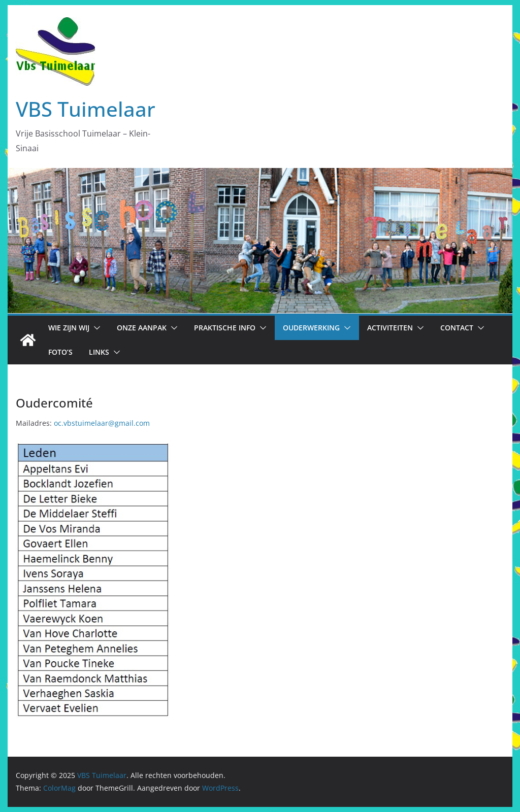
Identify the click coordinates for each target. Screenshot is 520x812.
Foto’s (60, 352)
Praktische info (225, 328)
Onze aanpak (142, 328)
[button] (95, 328)
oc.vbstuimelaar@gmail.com (102, 423)
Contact (457, 328)
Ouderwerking (311, 328)
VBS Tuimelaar (86, 109)
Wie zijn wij (69, 328)
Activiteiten (390, 328)
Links (99, 352)
